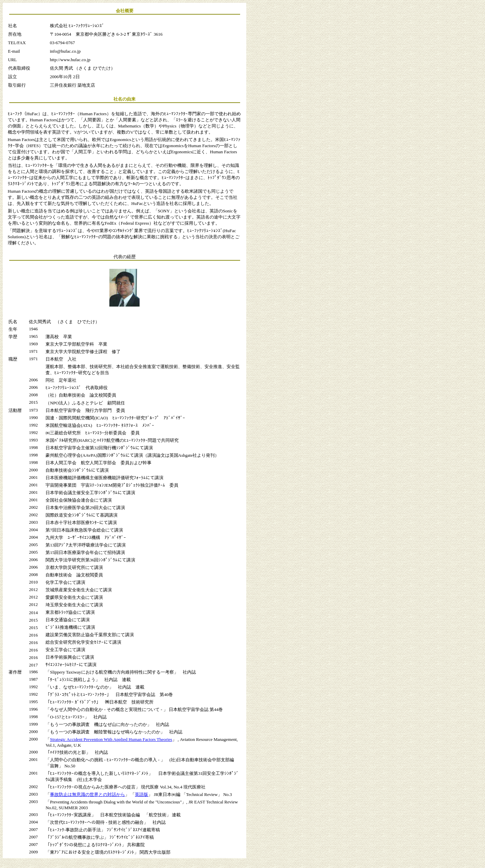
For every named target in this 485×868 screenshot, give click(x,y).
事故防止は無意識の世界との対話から (87, 794)
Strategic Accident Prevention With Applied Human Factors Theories (111, 739)
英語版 (141, 794)
